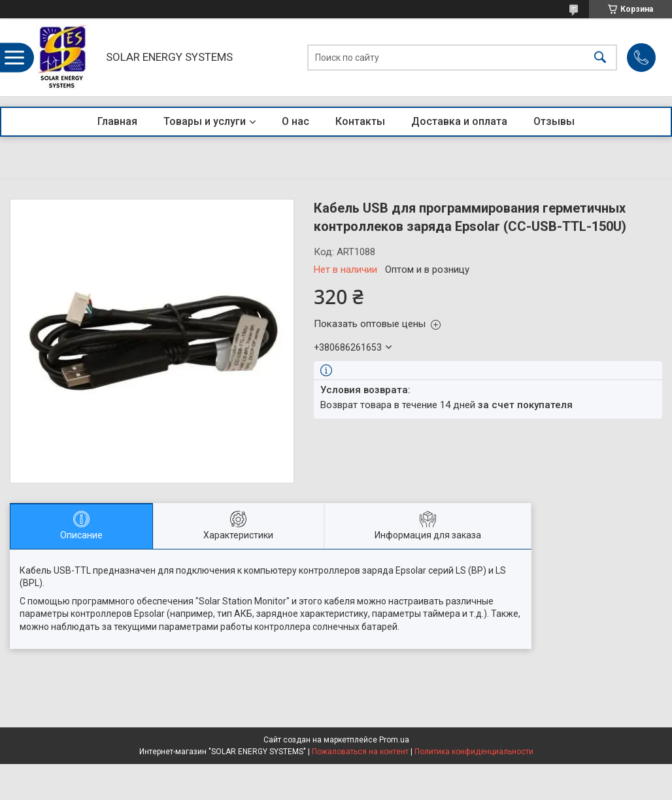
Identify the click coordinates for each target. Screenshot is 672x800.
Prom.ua (394, 740)
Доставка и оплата (459, 121)
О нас (295, 121)
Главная (117, 121)
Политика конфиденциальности (474, 752)
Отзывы (554, 121)
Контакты (360, 121)
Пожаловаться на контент (360, 752)
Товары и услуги (205, 121)
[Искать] (600, 57)
